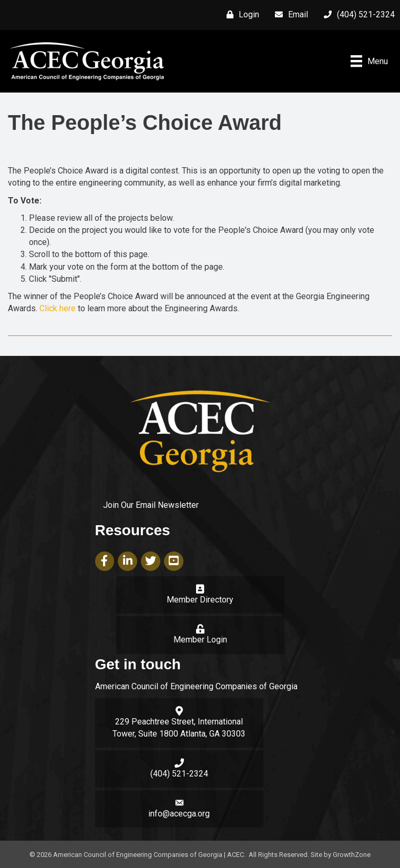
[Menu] (369, 61)
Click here (58, 308)
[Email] (289, 15)
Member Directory (200, 600)
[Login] (240, 15)
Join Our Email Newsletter (151, 505)
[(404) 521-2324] (357, 15)
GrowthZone (352, 855)
